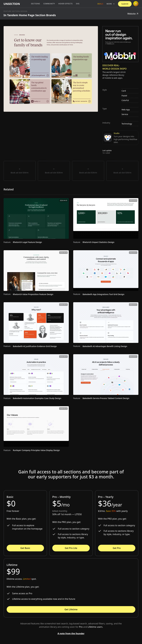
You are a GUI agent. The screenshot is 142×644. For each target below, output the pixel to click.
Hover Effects (66, 4)
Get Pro (117, 548)
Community (49, 4)
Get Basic (25, 548)
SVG (78, 4)
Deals (100, 4)
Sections (35, 4)
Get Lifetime (71, 609)
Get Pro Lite (71, 548)
